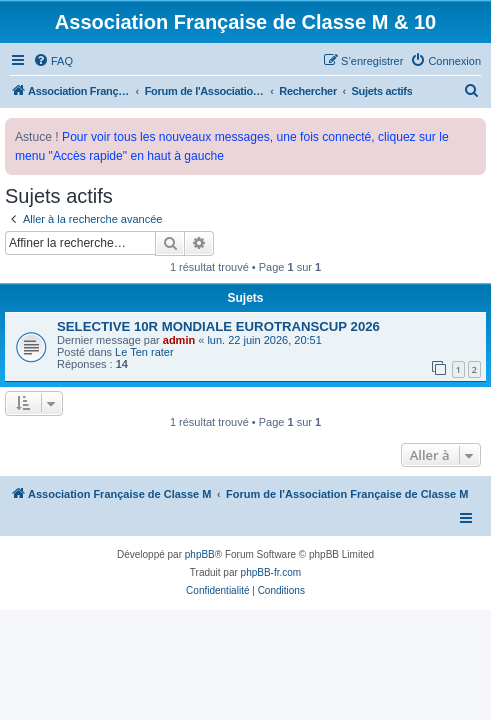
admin (179, 340)
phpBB (200, 554)
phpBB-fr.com (271, 572)
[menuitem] (53, 61)
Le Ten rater (144, 352)
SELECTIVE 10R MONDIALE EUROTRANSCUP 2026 (218, 326)
